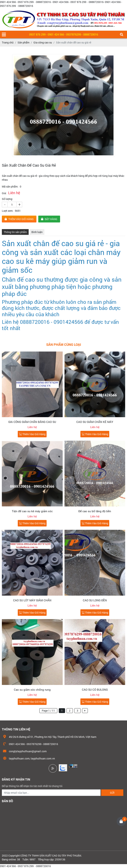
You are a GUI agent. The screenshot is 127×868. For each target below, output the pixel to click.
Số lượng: (7, 199)
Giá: (4, 193)
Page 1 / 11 (48, 711)
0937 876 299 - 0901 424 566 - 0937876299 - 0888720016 (64, 34)
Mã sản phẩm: (10, 186)
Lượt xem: (8, 211)
